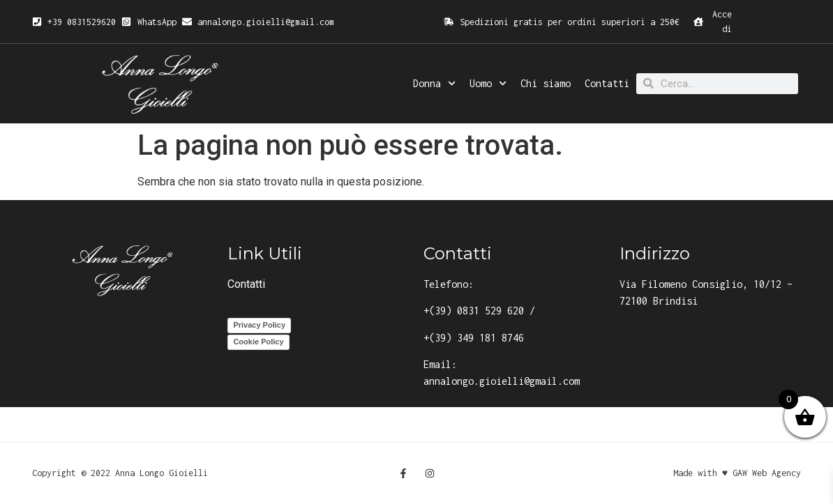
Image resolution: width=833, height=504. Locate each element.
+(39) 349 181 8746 (474, 338)
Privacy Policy (259, 325)
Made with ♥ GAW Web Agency (737, 473)
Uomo (488, 83)
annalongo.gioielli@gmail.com (502, 381)
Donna (434, 83)
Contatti (607, 83)
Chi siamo (546, 83)
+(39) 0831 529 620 (474, 311)
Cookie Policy (258, 342)
